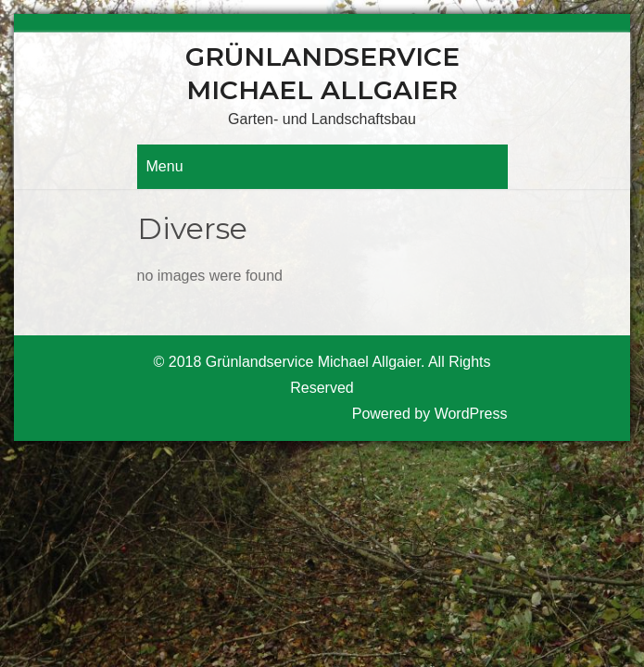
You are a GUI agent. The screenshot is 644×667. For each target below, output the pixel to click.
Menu (165, 166)
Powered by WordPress (430, 414)
